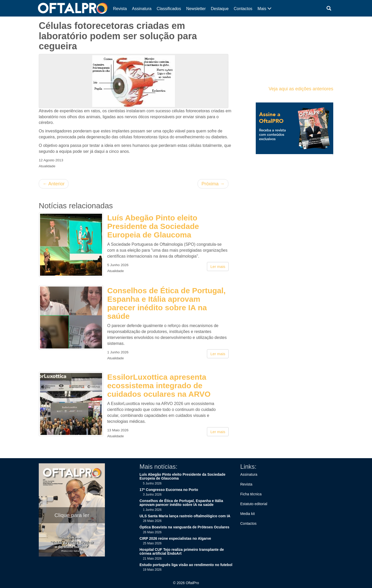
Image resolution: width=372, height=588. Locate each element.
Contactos (243, 9)
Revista (120, 9)
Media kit (247, 514)
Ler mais (218, 267)
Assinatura (142, 9)
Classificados (169, 9)
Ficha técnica (251, 494)
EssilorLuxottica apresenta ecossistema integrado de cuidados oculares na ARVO (159, 386)
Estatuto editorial (254, 504)
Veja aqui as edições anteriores (301, 89)
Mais (265, 9)
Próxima (213, 184)
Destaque (220, 9)
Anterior (54, 184)
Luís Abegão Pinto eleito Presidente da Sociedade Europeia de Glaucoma (153, 226)
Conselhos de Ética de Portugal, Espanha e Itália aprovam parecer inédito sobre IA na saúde (166, 303)
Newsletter (196, 9)
